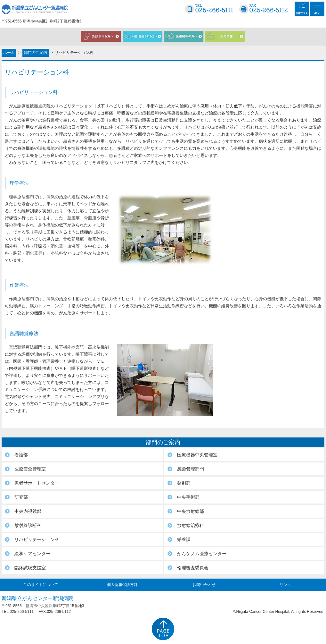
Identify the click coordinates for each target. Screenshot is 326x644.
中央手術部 (188, 497)
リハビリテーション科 (37, 539)
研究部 (21, 497)
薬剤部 (184, 483)
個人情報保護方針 (122, 585)
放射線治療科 (191, 525)
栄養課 (184, 539)
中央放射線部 (191, 511)
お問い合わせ (204, 585)
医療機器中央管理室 (197, 455)
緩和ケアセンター (32, 554)
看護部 (21, 455)
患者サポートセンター (37, 483)
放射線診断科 (28, 525)
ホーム (9, 53)
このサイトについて (41, 585)
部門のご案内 (36, 53)
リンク (285, 585)
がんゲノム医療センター (202, 554)
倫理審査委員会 (193, 568)
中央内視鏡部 (28, 511)
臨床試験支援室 (30, 568)
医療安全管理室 (30, 469)
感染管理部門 (191, 469)
